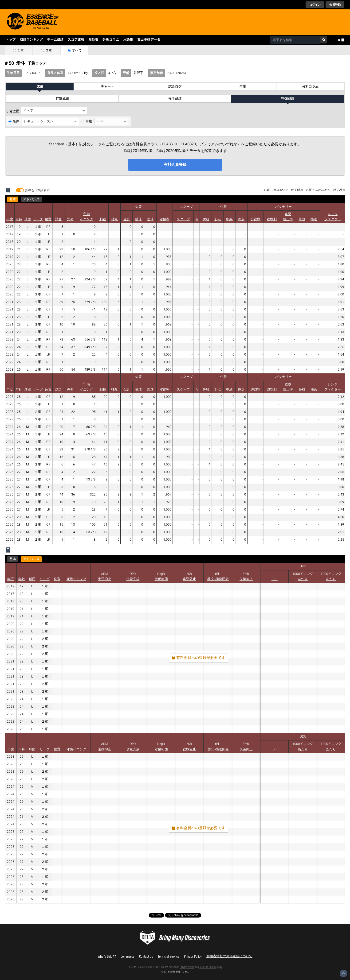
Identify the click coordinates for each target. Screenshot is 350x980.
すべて (77, 50)
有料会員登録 (175, 165)
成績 (40, 87)
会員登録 (335, 5)
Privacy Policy (193, 956)
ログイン (315, 5)
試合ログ (175, 87)
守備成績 (288, 99)
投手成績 (175, 99)
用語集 (128, 40)
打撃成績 (62, 99)
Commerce (128, 956)
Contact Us (146, 956)
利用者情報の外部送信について (229, 956)
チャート (107, 87)
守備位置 (12, 111)
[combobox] (295, 40)
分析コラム (111, 40)
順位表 (93, 40)
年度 (89, 121)
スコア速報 (76, 40)
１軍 (20, 50)
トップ (11, 40)
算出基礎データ (149, 40)
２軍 (49, 50)
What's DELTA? (107, 956)
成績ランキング (31, 40)
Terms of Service (169, 956)
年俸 (243, 87)
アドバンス (31, 199)
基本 (13, 199)
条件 (16, 121)
